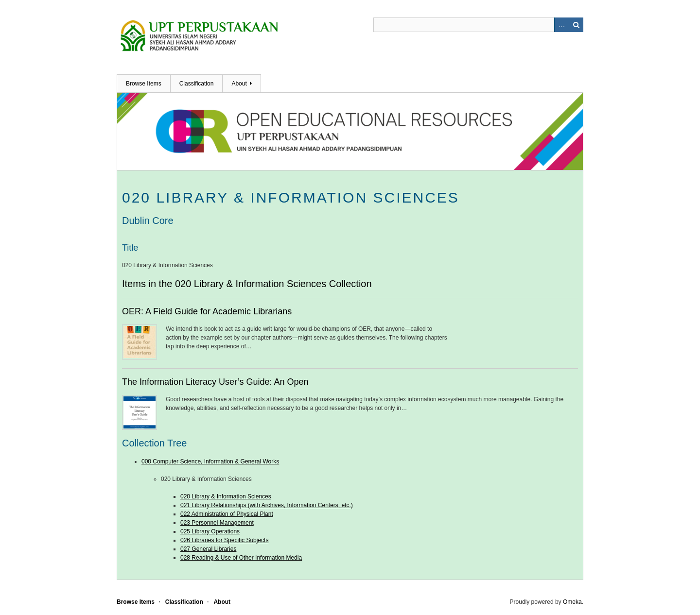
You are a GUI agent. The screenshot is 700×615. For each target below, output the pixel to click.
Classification (197, 84)
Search (576, 25)
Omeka (572, 602)
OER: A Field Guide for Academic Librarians (207, 311)
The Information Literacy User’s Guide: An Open (215, 382)
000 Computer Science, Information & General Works (210, 461)
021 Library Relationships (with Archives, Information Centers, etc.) (267, 505)
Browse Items (144, 84)
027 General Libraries (208, 549)
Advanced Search (561, 25)
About (239, 84)
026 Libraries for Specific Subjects (224, 540)
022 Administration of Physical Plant (227, 514)
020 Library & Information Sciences (226, 496)
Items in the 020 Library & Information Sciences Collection (247, 284)
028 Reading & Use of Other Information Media (241, 558)
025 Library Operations (210, 531)
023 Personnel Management (217, 523)
